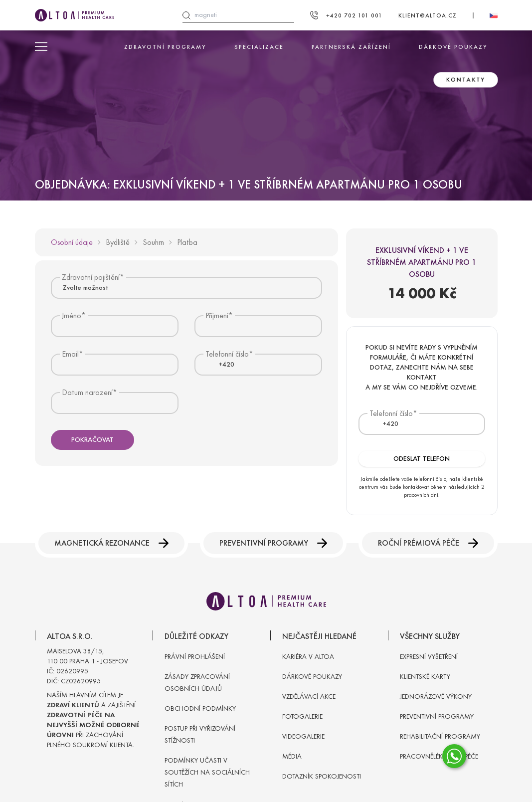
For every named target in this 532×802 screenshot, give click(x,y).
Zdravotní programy (165, 47)
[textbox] (220, 365)
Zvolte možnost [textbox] (85, 288)
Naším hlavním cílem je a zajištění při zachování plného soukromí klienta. (93, 720)
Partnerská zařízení (351, 47)
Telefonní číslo (391, 413)
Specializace (259, 47)
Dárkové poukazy (453, 47)
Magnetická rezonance (111, 543)
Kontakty (466, 80)
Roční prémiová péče (428, 543)
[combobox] (186, 288)
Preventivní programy (273, 543)
